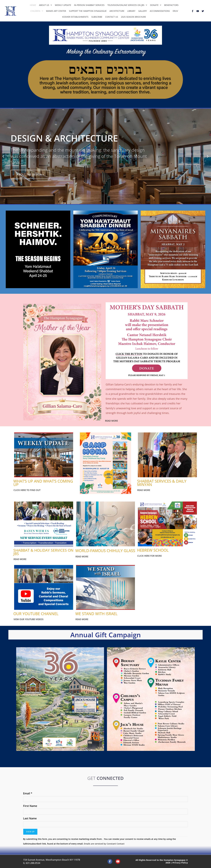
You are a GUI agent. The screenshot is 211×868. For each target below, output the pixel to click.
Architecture (117, 11)
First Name (30, 806)
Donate (156, 5)
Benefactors (171, 5)
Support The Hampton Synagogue (88, 11)
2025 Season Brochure (133, 17)
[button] (3, 156)
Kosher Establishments (75, 17)
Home (33, 5)
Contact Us (112, 17)
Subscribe (97, 17)
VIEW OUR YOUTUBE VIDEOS (28, 619)
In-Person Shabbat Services (89, 5)
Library (131, 11)
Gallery (143, 11)
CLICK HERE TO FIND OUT (27, 490)
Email (28, 793)
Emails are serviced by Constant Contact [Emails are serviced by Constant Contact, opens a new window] (104, 844)
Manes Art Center (56, 11)
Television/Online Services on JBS (127, 5)
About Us (45, 5)
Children (37, 11)
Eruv (175, 11)
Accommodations (160, 11)
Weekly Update (63, 5)
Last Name (30, 818)
